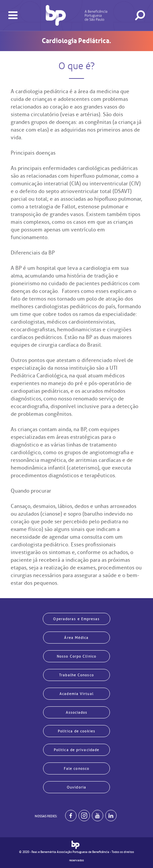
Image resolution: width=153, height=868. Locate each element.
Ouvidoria (76, 787)
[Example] (84, 816)
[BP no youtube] (98, 816)
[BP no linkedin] (111, 816)
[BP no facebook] (71, 816)
